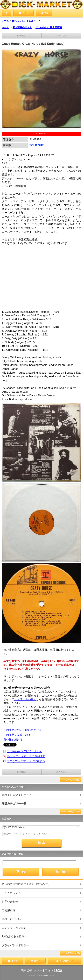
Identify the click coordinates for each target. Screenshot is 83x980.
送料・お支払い (11, 919)
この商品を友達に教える (18, 735)
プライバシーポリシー (15, 945)
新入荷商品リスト (22, 27)
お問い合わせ (10, 902)
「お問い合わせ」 (25, 699)
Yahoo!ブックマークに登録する (26, 756)
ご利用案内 (9, 910)
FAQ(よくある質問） (14, 937)
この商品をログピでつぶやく (25, 751)
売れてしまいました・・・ (26, 21)
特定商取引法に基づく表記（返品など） (26, 884)
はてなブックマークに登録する (26, 761)
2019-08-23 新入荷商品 (49, 27)
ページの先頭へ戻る (71, 780)
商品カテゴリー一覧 (14, 804)
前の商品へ (22, 36)
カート (23, 13)
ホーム (5, 21)
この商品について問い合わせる (23, 730)
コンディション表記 (14, 928)
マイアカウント (11, 893)
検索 (44, 13)
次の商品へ (61, 36)
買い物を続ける (13, 740)
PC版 (59, 970)
